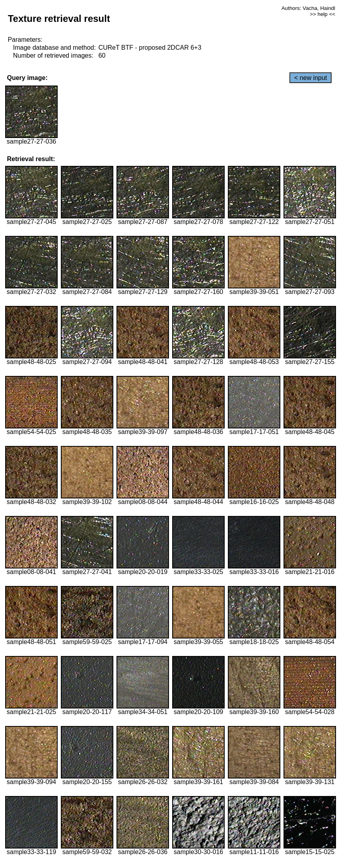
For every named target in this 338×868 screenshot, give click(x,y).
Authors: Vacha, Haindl (308, 8)
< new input (311, 78)
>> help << (322, 14)
